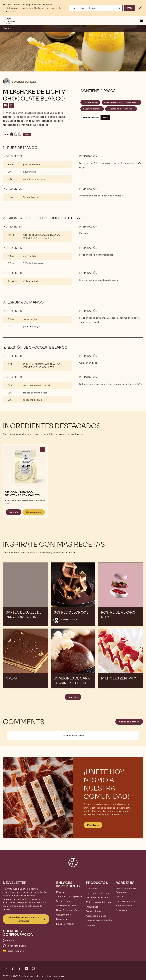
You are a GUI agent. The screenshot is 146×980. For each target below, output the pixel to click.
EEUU (105, 117)
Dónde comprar (65, 924)
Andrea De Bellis (69, 620)
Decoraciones (94, 911)
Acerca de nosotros (67, 906)
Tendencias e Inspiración (70, 896)
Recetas (7, 28)
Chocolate (92, 888)
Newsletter (62, 919)
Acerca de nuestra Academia (126, 890)
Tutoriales (121, 910)
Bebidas (90, 925)
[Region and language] (96, 8)
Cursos (120, 896)
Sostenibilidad (64, 901)
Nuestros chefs (124, 906)
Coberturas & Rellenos (98, 902)
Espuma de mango (93, 109)
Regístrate (93, 825)
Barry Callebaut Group (69, 910)
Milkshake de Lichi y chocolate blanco (123, 102)
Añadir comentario (129, 722)
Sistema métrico (90, 117)
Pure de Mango (91, 102)
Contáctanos (63, 915)
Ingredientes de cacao (98, 893)
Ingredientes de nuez (98, 898)
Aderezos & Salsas (96, 916)
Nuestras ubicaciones (128, 901)
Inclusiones (92, 907)
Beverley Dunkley (24, 82)
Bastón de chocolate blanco (122, 109)
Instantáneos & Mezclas (99, 920)
